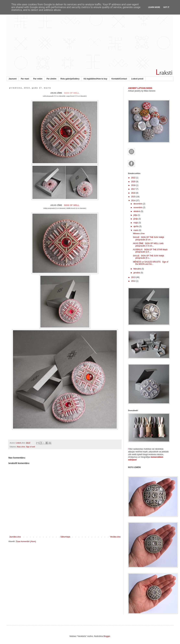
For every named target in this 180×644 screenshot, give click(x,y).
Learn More (154, 7)
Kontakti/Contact (119, 79)
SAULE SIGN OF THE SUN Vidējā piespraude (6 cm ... (148, 238)
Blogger (107, 636)
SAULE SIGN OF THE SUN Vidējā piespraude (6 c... (148, 257)
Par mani (25, 79)
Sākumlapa (65, 537)
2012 (134, 281)
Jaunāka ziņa (15, 537)
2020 (134, 182)
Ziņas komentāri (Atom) (26, 541)
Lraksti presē (137, 79)
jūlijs (136, 215)
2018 (134, 185)
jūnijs (136, 219)
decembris (138, 204)
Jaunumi (13, 79)
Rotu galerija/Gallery (70, 79)
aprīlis (136, 226)
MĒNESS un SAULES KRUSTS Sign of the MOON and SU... (151, 263)
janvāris (137, 273)
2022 (134, 178)
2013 (134, 277)
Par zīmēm (51, 79)
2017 (134, 189)
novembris (138, 207)
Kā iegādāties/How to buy (95, 79)
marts (136, 230)
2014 (134, 201)
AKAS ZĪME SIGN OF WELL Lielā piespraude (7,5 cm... (148, 245)
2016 (134, 193)
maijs (136, 223)
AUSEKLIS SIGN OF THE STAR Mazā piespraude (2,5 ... (150, 251)
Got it (166, 7)
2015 (134, 197)
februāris (138, 269)
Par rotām (38, 79)
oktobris (137, 211)
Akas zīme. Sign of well (26, 447)
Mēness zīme (139, 234)
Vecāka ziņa (115, 537)
